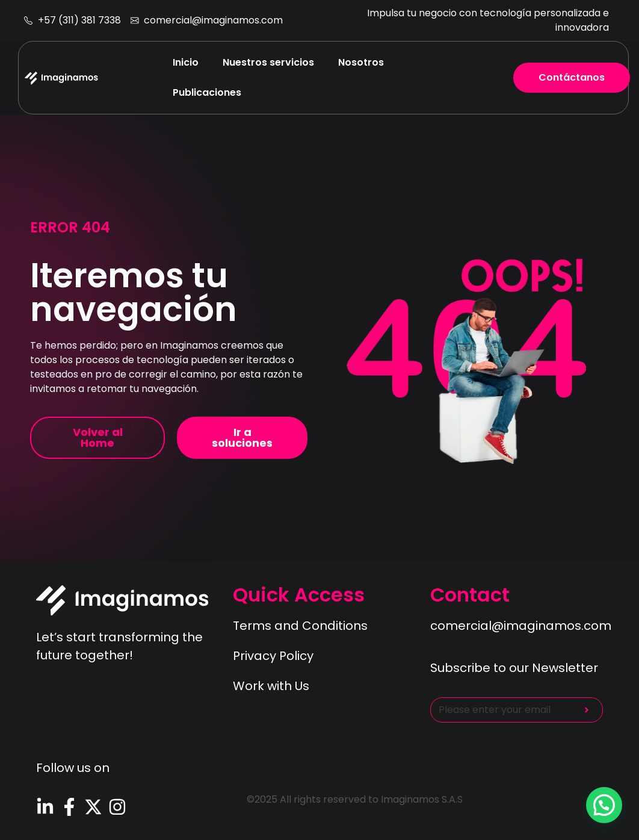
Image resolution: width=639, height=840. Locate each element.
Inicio (186, 62)
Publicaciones (207, 92)
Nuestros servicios (268, 62)
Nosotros (361, 62)
